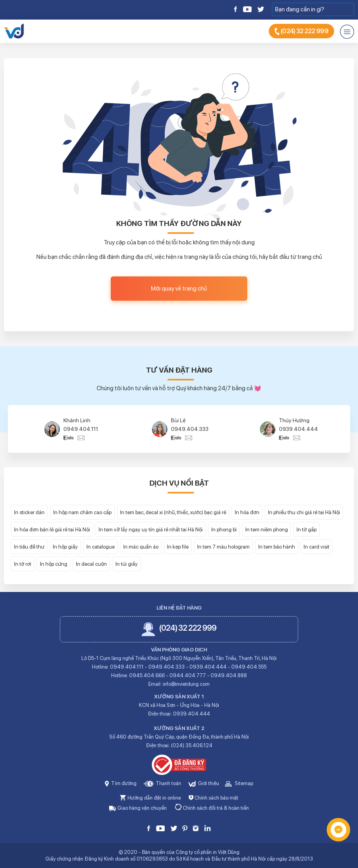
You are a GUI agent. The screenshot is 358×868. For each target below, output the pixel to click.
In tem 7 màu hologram (223, 547)
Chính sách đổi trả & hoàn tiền (212, 808)
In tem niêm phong (267, 529)
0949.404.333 (190, 429)
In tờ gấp (307, 529)
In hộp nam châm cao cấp (82, 512)
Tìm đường (121, 783)
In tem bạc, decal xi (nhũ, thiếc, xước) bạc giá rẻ (173, 512)
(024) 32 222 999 (301, 31)
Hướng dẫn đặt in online (150, 798)
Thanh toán (162, 783)
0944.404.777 (188, 675)
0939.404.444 (299, 429)
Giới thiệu (204, 783)
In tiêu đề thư (29, 547)
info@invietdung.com (186, 684)
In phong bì (224, 529)
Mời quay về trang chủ (179, 289)
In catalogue (101, 547)
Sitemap (239, 783)
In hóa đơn (247, 512)
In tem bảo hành (277, 547)
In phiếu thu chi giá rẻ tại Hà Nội (304, 512)
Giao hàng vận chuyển (138, 808)
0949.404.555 (249, 667)
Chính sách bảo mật (213, 798)
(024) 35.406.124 (192, 745)
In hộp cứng (54, 564)
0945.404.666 (147, 675)
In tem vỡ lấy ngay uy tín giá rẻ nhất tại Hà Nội (151, 529)
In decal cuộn (91, 564)
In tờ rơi (23, 564)
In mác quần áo (141, 547)
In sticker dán (29, 512)
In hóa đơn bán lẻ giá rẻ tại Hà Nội (52, 529)
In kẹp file (178, 547)
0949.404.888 (229, 675)
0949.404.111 (81, 429)
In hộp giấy (65, 547)
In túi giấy (127, 564)
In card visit (317, 547)
